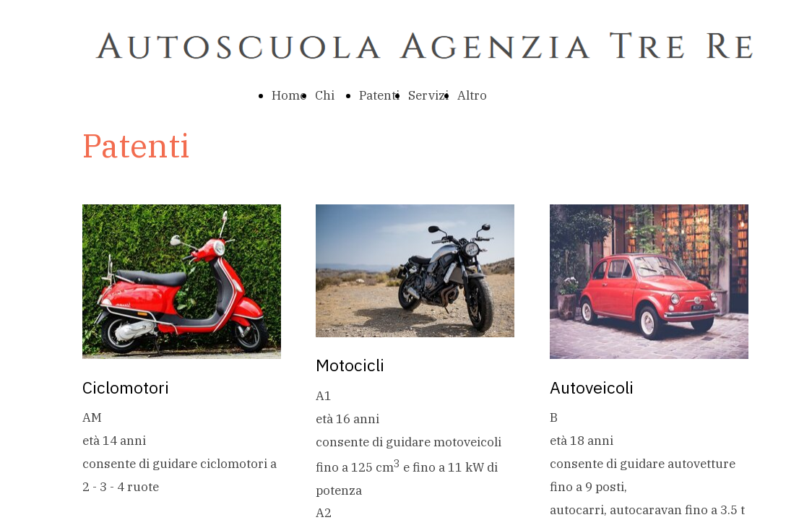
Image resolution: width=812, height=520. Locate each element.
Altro (472, 95)
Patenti (379, 95)
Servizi (428, 95)
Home (289, 95)
